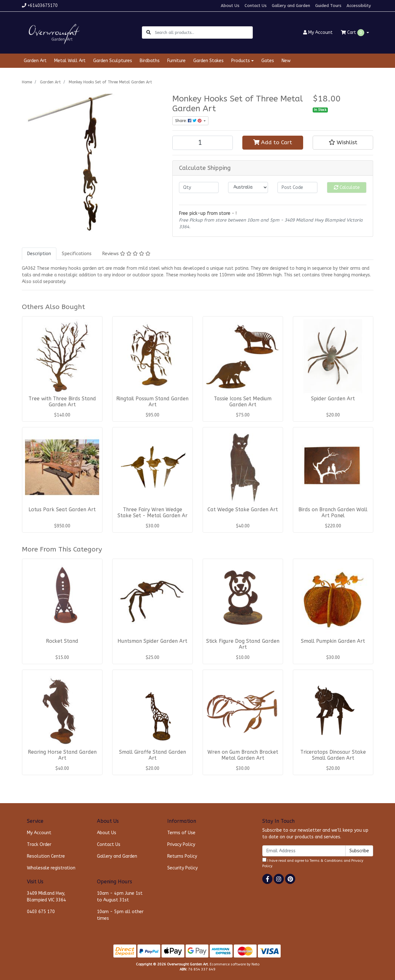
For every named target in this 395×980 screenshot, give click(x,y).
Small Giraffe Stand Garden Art (153, 755)
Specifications (77, 254)
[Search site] (149, 32)
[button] (343, 143)
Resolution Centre (46, 856)
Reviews (126, 254)
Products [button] (241, 61)
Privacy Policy (181, 845)
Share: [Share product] (189, 121)
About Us (230, 6)
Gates (268, 61)
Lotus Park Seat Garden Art (62, 510)
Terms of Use (181, 833)
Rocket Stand (62, 641)
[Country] (248, 187)
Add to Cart (273, 142)
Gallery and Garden (291, 6)
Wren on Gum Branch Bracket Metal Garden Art (243, 755)
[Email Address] (304, 851)
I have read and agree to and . (313, 863)
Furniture (176, 61)
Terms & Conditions (326, 861)
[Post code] (297, 187)
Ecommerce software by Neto (235, 964)
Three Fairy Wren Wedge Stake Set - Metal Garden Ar (153, 513)
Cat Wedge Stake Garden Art (243, 510)
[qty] (199, 187)
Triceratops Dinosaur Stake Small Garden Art (333, 755)
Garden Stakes (208, 61)
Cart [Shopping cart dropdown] (353, 33)
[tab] (39, 254)
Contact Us (256, 6)
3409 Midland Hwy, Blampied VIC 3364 (46, 897)
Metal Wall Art (70, 61)
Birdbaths (150, 61)
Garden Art (35, 61)
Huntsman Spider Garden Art (152, 641)
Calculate (347, 187)
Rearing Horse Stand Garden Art (62, 755)
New (286, 61)
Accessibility (359, 6)
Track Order (39, 845)
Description (39, 254)
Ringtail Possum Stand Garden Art (152, 402)
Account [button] (318, 32)
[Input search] (204, 32)
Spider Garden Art (333, 399)
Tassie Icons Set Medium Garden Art (243, 402)
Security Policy (182, 868)
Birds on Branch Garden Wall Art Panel (333, 513)
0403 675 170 (41, 912)
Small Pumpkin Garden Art (333, 641)
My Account (39, 833)
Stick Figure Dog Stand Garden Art (243, 644)
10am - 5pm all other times (120, 915)
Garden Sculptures (113, 61)
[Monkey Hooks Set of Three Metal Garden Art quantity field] (203, 143)
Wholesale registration (51, 868)
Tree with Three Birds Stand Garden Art (62, 402)
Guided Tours (328, 6)
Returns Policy (182, 856)
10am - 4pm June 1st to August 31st (120, 897)
